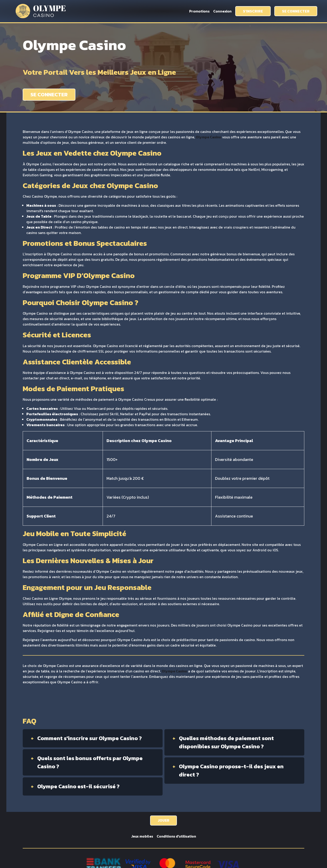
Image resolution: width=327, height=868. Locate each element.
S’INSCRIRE (253, 11)
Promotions (199, 11)
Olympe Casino (209, 137)
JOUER (164, 821)
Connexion (222, 11)
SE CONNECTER (296, 11)
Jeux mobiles (141, 837)
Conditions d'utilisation (177, 837)
